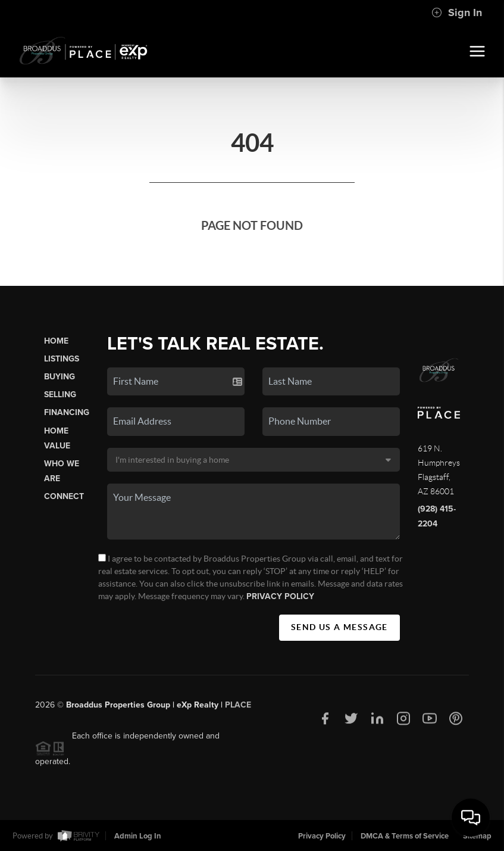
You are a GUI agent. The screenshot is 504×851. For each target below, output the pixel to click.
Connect (64, 496)
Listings (62, 359)
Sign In (457, 13)
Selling (60, 395)
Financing (67, 412)
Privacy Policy (280, 596)
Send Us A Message (339, 627)
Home (56, 341)
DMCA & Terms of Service (405, 836)
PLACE (238, 708)
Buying (60, 377)
